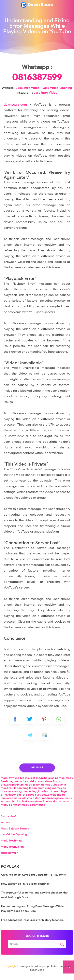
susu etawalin (47, 786)
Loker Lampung (60, 971)
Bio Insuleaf (8, 821)
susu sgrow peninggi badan (30, 796)
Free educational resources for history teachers (32, 924)
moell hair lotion (11, 793)
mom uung (44, 793)
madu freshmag (11, 845)
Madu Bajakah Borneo (15, 833)
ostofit (37, 803)
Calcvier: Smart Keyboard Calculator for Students (33, 879)
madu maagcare (53, 803)
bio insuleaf (28, 782)
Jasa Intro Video (28, 92)
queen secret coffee (21, 799)
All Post (37, 772)
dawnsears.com (15, 109)
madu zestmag (34, 789)
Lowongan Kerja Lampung (33, 971)
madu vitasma (23, 803)
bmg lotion (30, 793)
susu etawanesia (46, 799)
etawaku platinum (58, 806)
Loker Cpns (37, 974)
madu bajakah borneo (50, 782)
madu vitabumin (55, 789)
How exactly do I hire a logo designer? (26, 888)
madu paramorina (33, 809)
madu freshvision (26, 786)
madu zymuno (10, 782)
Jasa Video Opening (57, 92)
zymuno (6, 827)
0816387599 (37, 82)
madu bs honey (11, 809)
